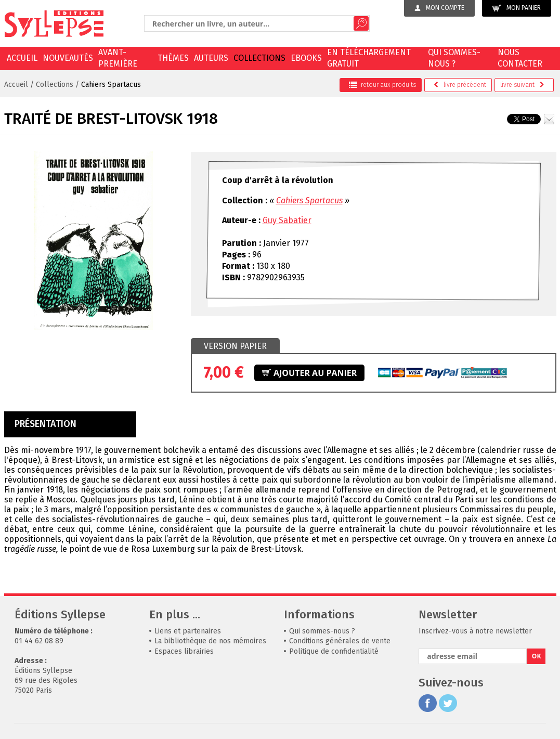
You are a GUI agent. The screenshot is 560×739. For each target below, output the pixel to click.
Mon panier (517, 8)
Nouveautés (68, 58)
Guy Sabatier (287, 220)
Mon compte (439, 8)
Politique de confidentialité (334, 651)
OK (537, 656)
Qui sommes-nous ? (454, 58)
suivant (522, 85)
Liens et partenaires (188, 631)
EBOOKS (306, 58)
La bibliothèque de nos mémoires (210, 641)
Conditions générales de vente (340, 641)
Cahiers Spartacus (111, 85)
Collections (259, 58)
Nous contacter (520, 58)
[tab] (235, 346)
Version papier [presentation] (235, 346)
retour (382, 85)
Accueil (22, 58)
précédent (460, 85)
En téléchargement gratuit (369, 58)
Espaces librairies (184, 651)
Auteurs (211, 58)
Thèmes (173, 58)
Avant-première (118, 58)
